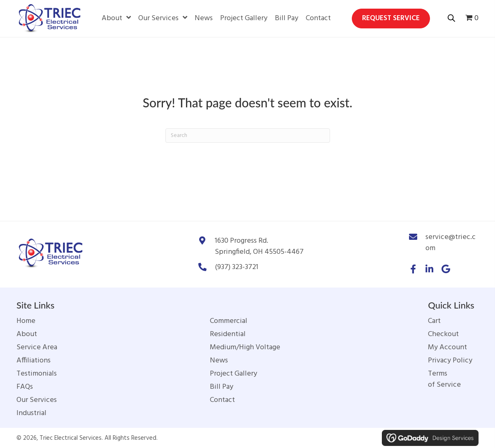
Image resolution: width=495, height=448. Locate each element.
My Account (447, 347)
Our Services (37, 400)
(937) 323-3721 (237, 267)
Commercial (229, 321)
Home (26, 321)
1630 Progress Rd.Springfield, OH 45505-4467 (259, 246)
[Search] (248, 136)
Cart (434, 321)
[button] (413, 269)
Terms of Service (444, 379)
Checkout (443, 334)
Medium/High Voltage (245, 347)
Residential (228, 334)
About (27, 334)
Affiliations (34, 361)
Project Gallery (234, 374)
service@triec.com (451, 243)
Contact (222, 400)
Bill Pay (222, 387)
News (219, 361)
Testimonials (37, 374)
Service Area (37, 347)
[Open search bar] (451, 17)
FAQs (25, 387)
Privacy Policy (450, 361)
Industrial (31, 413)
